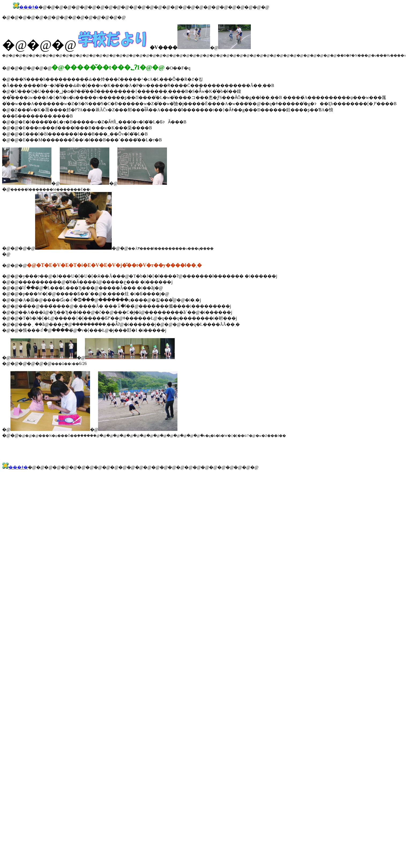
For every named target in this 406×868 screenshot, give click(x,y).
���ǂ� (29, 7)
